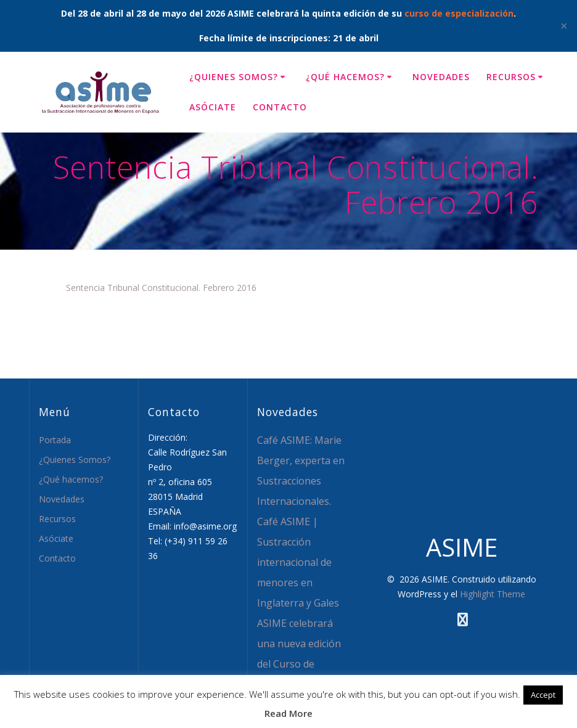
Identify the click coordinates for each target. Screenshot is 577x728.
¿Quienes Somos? (234, 77)
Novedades (441, 77)
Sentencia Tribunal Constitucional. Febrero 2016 (161, 288)
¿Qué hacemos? (345, 77)
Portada (55, 440)
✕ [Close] (564, 26)
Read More (288, 713)
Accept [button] (543, 695)
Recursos (511, 77)
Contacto (280, 107)
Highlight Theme (493, 594)
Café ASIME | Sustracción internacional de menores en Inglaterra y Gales (298, 562)
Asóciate (213, 107)
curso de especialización (459, 13)
